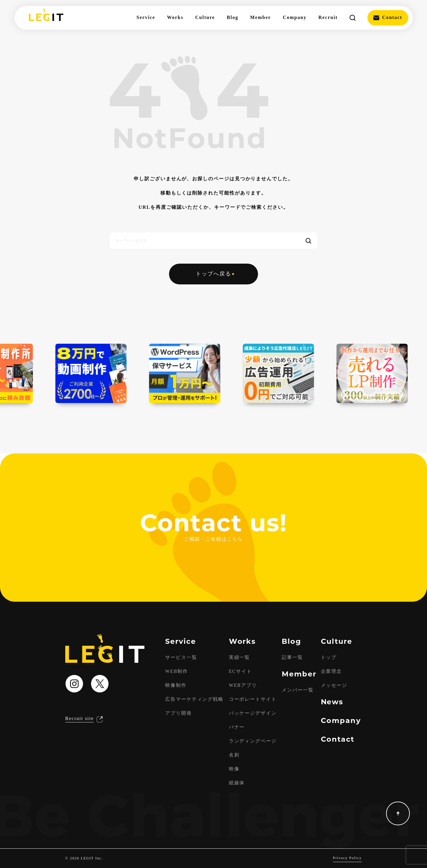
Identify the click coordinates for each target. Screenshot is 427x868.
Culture (205, 18)
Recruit (328, 18)
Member (261, 18)
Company (295, 18)
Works (175, 18)
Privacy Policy (347, 858)
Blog (233, 18)
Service (146, 18)
